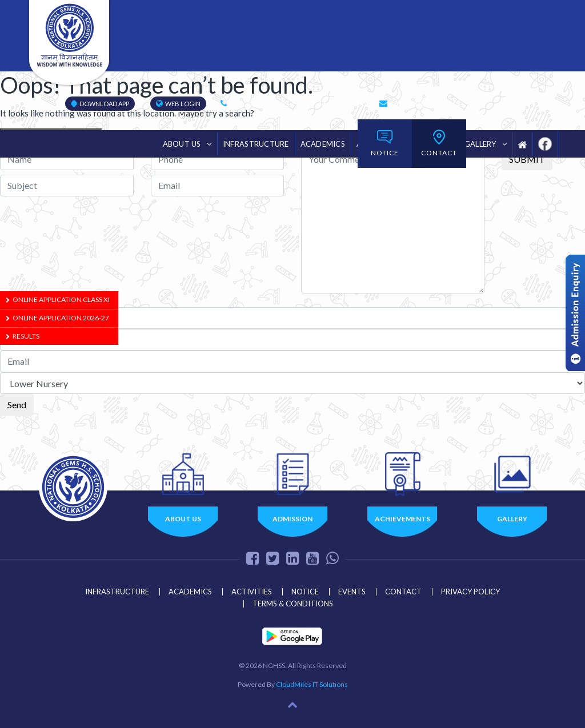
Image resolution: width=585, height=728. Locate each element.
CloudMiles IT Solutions (312, 684)
